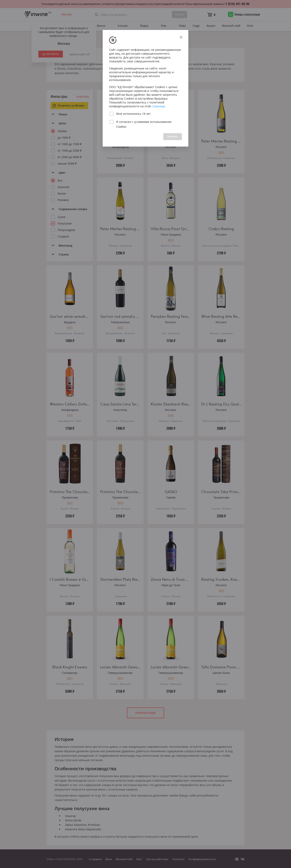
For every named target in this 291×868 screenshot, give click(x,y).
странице (158, 106)
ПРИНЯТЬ (173, 137)
